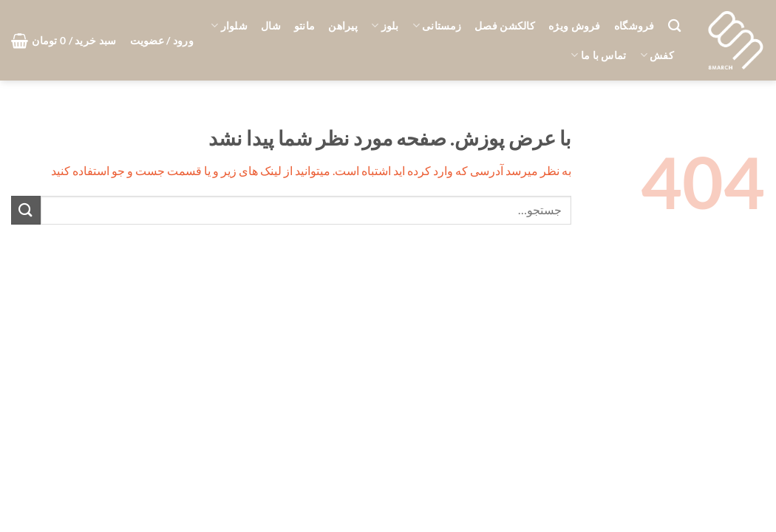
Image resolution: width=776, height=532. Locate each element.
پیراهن (343, 25)
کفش (657, 55)
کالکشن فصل (505, 25)
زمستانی (437, 25)
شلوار (229, 25)
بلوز (385, 25)
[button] (162, 41)
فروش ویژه (575, 25)
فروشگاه (634, 25)
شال (271, 25)
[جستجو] (674, 26)
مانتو (304, 25)
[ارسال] (26, 210)
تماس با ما (598, 55)
